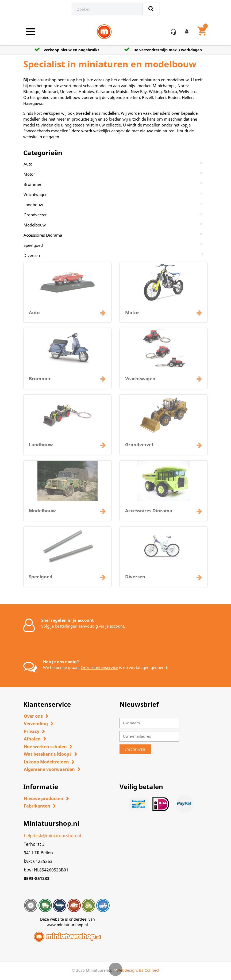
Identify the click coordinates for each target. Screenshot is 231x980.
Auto (28, 164)
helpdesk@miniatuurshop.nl (52, 836)
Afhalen (32, 739)
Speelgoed (33, 245)
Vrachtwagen (36, 194)
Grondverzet (35, 215)
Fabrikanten (37, 806)
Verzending (36, 724)
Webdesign (127, 970)
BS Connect (149, 970)
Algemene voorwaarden (49, 769)
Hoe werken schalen (45, 747)
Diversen (32, 255)
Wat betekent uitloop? (48, 754)
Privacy (32, 731)
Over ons (33, 716)
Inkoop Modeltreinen (46, 762)
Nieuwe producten (44, 798)
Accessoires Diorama (43, 235)
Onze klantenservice (99, 667)
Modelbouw (35, 225)
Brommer (32, 184)
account (117, 626)
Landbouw (33, 205)
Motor (29, 174)
